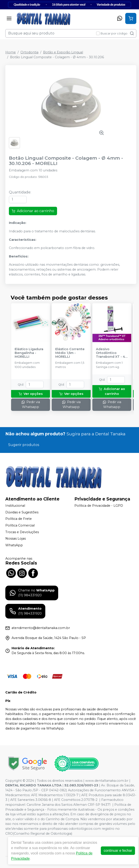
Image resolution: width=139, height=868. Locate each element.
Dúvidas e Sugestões (22, 512)
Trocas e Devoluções (22, 532)
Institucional (15, 506)
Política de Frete (19, 519)
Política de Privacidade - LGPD (99, 506)
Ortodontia (29, 52)
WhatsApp (14, 545)
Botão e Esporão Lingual (63, 52)
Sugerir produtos (24, 445)
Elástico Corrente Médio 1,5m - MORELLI (70, 353)
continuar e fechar (118, 851)
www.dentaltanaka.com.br (107, 781)
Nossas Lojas (16, 538)
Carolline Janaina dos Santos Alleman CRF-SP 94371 (69, 805)
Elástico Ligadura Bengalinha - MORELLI (29, 353)
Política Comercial (20, 525)
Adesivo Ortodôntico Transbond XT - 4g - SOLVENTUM (112, 353)
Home (11, 52)
